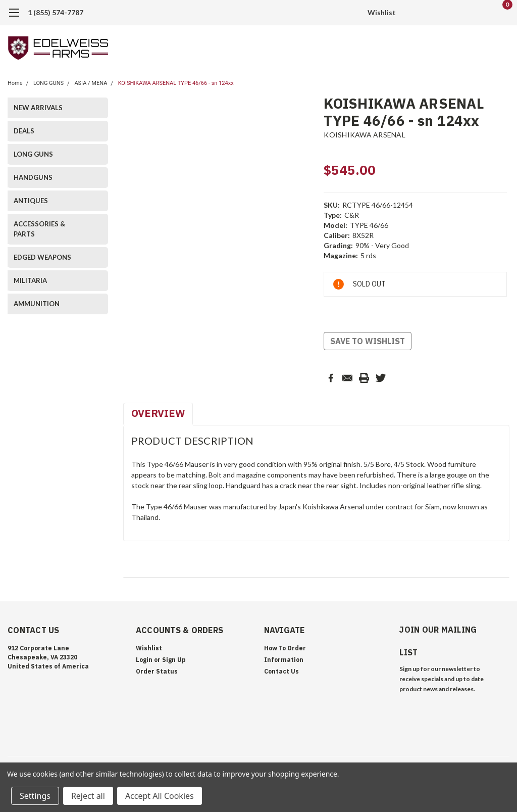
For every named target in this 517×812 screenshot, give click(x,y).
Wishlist (382, 12)
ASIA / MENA (91, 83)
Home (15, 83)
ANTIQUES (31, 201)
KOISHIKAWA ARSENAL (365, 135)
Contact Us (281, 671)
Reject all (88, 796)
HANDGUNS (33, 177)
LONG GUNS (48, 83)
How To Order (285, 648)
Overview (158, 413)
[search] (450, 13)
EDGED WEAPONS (42, 257)
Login (144, 660)
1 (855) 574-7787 (56, 12)
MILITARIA (30, 280)
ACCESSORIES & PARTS (39, 229)
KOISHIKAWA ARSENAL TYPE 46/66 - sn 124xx (176, 83)
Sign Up (174, 660)
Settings (35, 796)
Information (284, 660)
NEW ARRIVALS (38, 108)
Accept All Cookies (160, 796)
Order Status (157, 671)
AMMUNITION (37, 304)
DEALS (24, 131)
